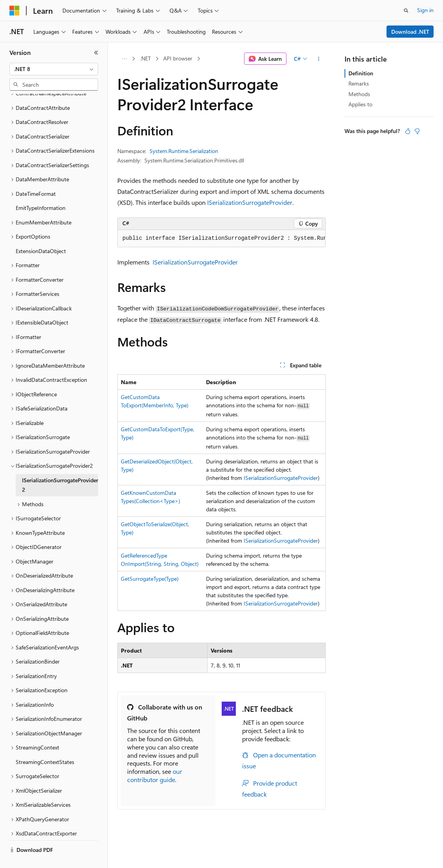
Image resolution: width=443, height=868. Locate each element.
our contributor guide (155, 775)
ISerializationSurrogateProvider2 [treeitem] (60, 467)
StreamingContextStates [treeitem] (45, 743)
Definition (361, 73)
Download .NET (410, 32)
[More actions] (319, 59)
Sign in (425, 10)
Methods (359, 94)
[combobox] (54, 69)
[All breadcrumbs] (124, 59)
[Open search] (406, 11)
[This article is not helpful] (417, 131)
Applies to (360, 104)
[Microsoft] (15, 11)
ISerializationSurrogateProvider (250, 202)
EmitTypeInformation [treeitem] (41, 189)
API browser (178, 58)
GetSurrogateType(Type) (150, 579)
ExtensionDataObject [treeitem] (41, 232)
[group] (221, 239)
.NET (145, 58)
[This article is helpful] (408, 131)
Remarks (359, 83)
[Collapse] (96, 53)
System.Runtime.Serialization (184, 151)
